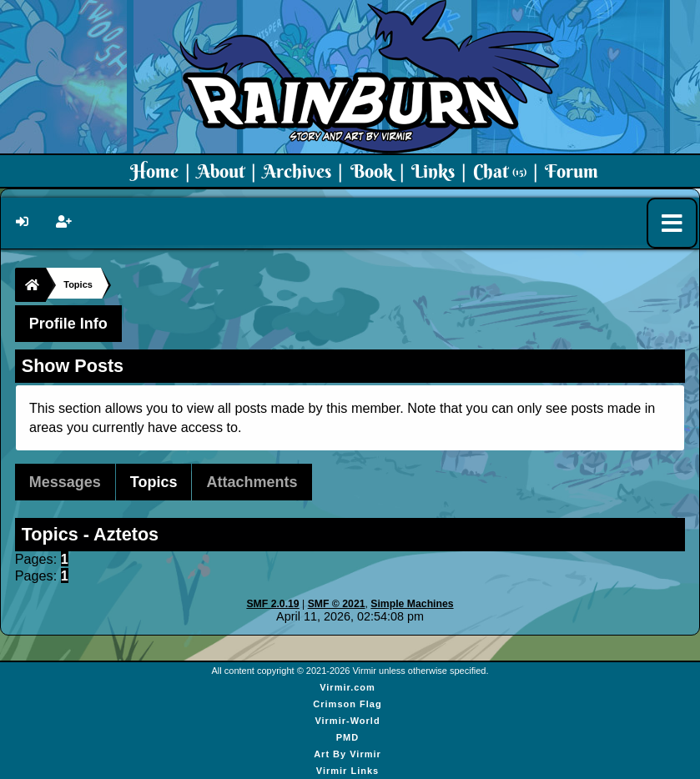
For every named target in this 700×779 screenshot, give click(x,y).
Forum (572, 171)
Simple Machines (412, 604)
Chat (500, 171)
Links (433, 171)
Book (372, 171)
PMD (347, 737)
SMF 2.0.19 (272, 604)
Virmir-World (347, 721)
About (221, 171)
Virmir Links (347, 771)
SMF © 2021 (337, 604)
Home (154, 171)
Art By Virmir (347, 754)
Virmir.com (347, 687)
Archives (297, 171)
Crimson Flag (347, 704)
